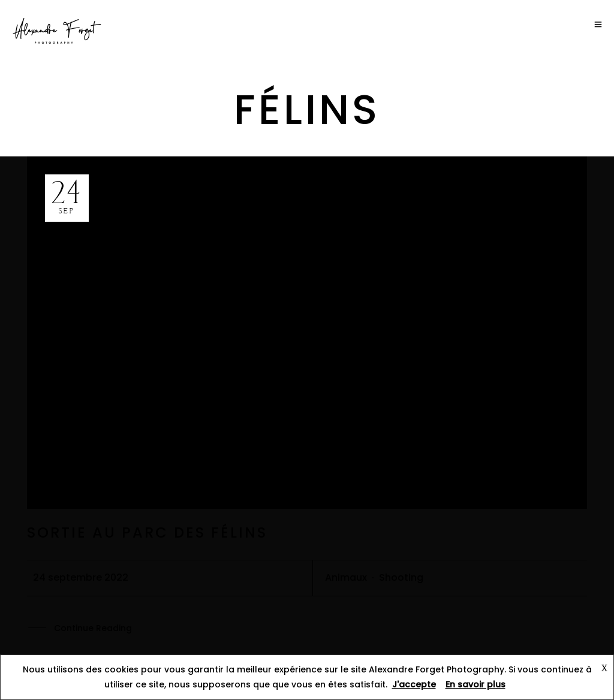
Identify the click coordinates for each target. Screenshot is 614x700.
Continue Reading (93, 629)
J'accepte (414, 684)
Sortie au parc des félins (147, 532)
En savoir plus (475, 684)
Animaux (346, 577)
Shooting (401, 577)
